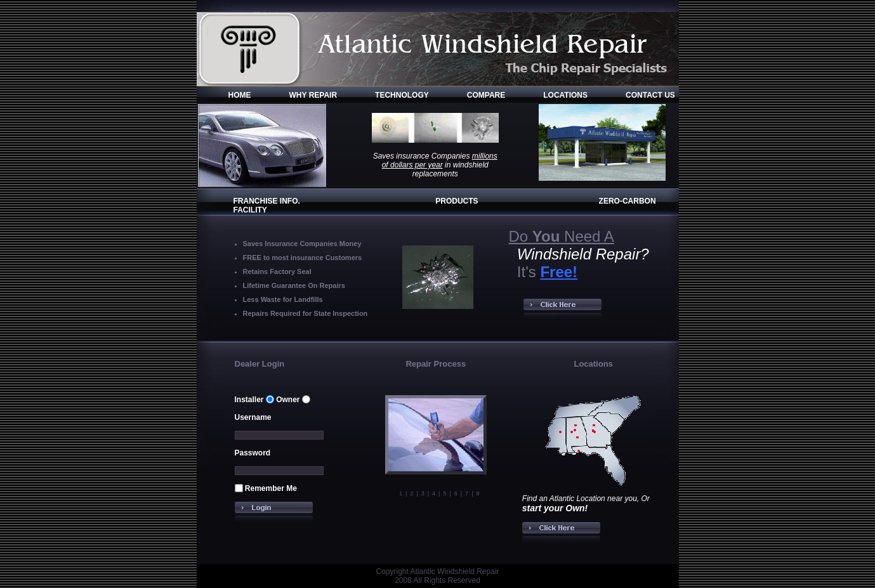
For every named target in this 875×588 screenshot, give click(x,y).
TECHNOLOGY (402, 95)
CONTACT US (650, 95)
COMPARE (486, 95)
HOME (240, 95)
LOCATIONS (565, 95)
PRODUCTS (457, 201)
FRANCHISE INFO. (267, 201)
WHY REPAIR (313, 95)
